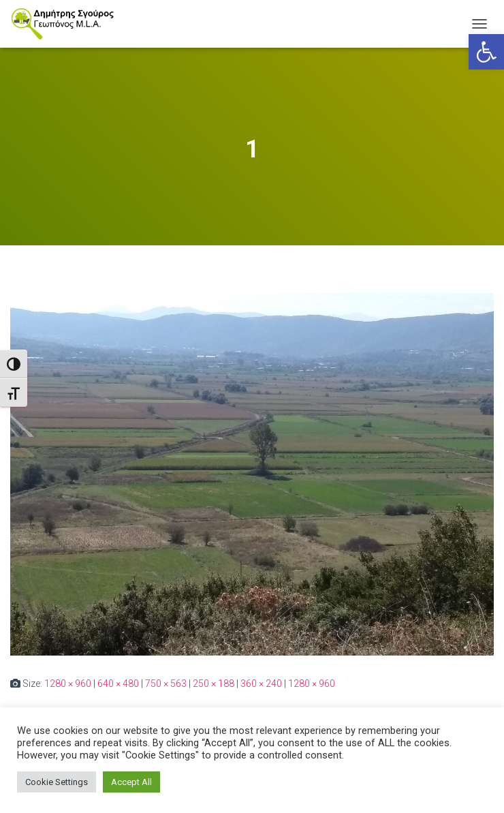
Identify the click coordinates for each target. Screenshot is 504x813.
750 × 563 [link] (166, 684)
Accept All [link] (131, 782)
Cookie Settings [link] (57, 782)
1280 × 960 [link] (68, 684)
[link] (486, 52)
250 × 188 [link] (214, 684)
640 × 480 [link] (118, 684)
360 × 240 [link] (261, 684)
